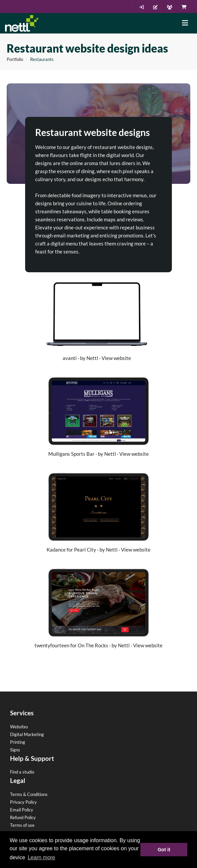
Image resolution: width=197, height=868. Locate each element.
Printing (18, 742)
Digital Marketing (27, 734)
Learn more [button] (42, 857)
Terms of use (22, 825)
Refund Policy (23, 817)
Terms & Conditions (29, 794)
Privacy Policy (23, 802)
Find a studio (22, 772)
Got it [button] (164, 850)
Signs (15, 750)
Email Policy (22, 810)
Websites (19, 727)
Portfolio (15, 59)
